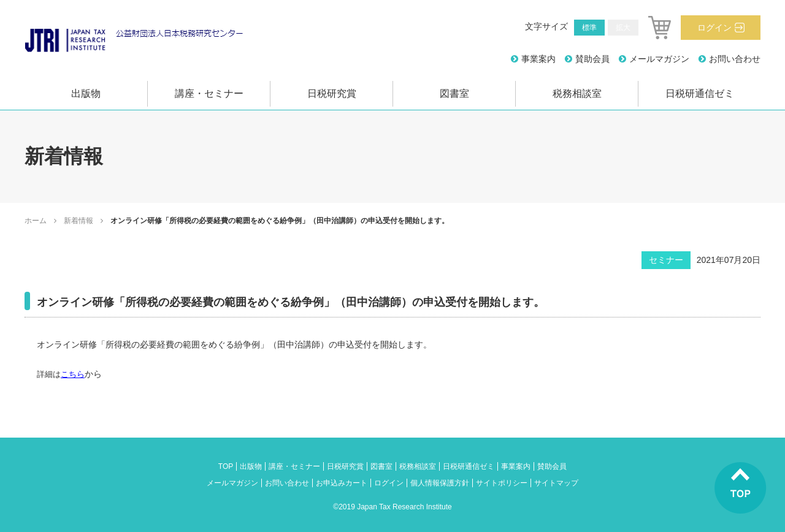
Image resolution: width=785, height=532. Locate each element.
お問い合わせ (735, 59)
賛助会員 (592, 59)
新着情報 (78, 221)
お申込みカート (342, 483)
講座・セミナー (209, 93)
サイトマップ (556, 483)
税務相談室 (577, 93)
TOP (226, 466)
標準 (589, 28)
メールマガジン (659, 59)
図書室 (454, 93)
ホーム (36, 221)
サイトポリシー (502, 483)
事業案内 (538, 59)
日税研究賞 (332, 93)
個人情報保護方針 (440, 483)
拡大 (623, 28)
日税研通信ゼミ (700, 93)
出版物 (86, 93)
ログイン (714, 28)
